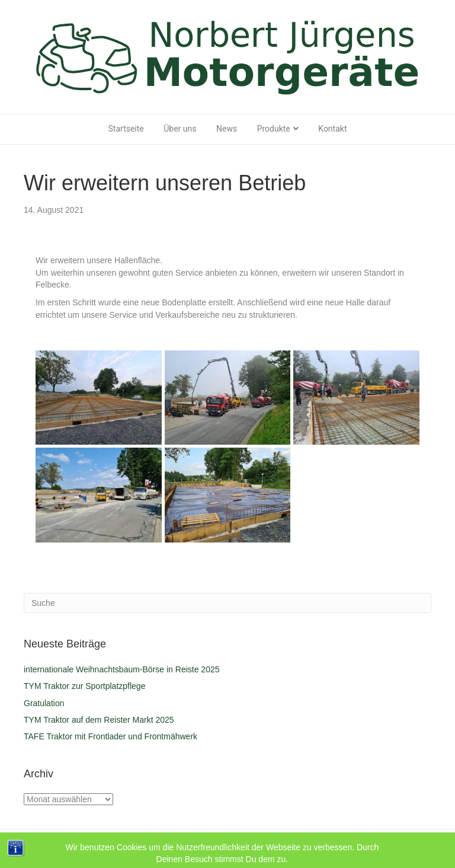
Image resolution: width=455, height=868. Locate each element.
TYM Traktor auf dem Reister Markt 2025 (99, 720)
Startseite (126, 129)
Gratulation (44, 703)
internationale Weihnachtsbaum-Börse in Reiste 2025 (122, 669)
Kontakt (332, 129)
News (227, 129)
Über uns (180, 129)
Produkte (274, 129)
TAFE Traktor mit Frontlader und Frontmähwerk (110, 736)
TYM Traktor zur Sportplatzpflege (84, 686)
